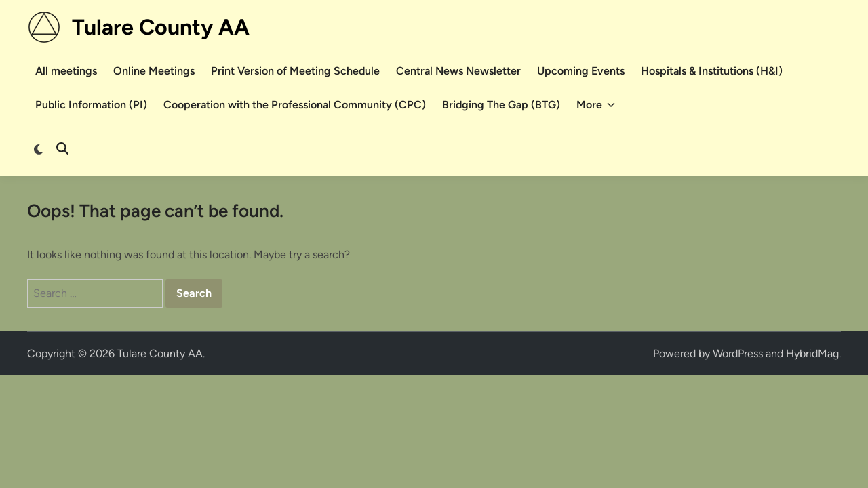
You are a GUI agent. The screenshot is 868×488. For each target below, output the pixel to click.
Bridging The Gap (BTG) (501, 105)
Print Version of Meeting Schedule (295, 71)
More (596, 105)
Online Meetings (154, 71)
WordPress (738, 353)
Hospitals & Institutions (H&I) (712, 71)
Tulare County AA (161, 27)
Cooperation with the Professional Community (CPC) (295, 105)
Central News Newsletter (458, 71)
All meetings (66, 71)
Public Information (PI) (91, 105)
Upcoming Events (581, 71)
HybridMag (812, 353)
